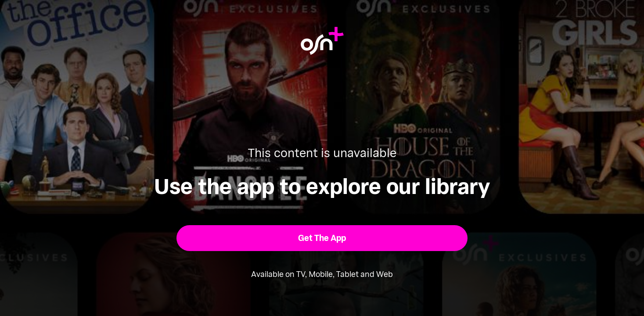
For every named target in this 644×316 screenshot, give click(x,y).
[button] (322, 238)
